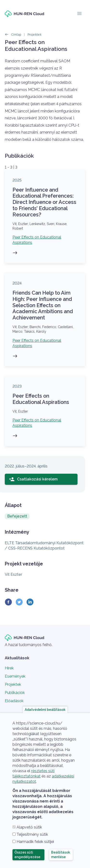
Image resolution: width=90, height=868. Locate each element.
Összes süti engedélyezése (27, 855)
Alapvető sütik (29, 827)
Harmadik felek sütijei (35, 842)
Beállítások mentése (61, 855)
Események (15, 676)
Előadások (14, 701)
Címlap (16, 35)
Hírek (9, 668)
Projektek (35, 35)
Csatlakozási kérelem (33, 479)
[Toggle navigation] (79, 14)
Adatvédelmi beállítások (45, 709)
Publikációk (15, 693)
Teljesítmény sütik (32, 834)
